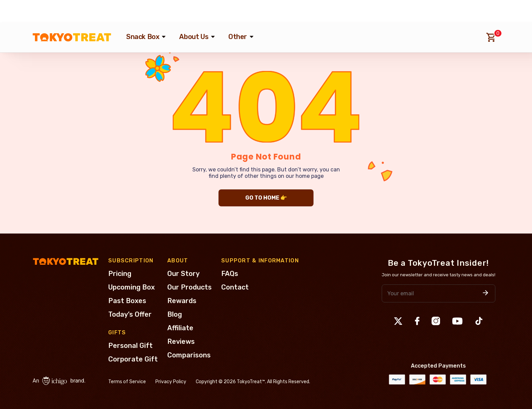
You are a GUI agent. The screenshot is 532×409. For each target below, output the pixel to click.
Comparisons (189, 355)
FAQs (230, 274)
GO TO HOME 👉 (266, 198)
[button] (486, 293)
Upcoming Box (131, 287)
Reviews (181, 341)
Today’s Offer (130, 314)
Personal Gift (130, 346)
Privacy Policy (171, 382)
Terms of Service (127, 382)
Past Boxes (127, 301)
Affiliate (180, 328)
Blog (175, 314)
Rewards (182, 301)
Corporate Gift (133, 359)
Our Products (189, 287)
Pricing (120, 274)
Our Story (183, 274)
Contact (235, 287)
